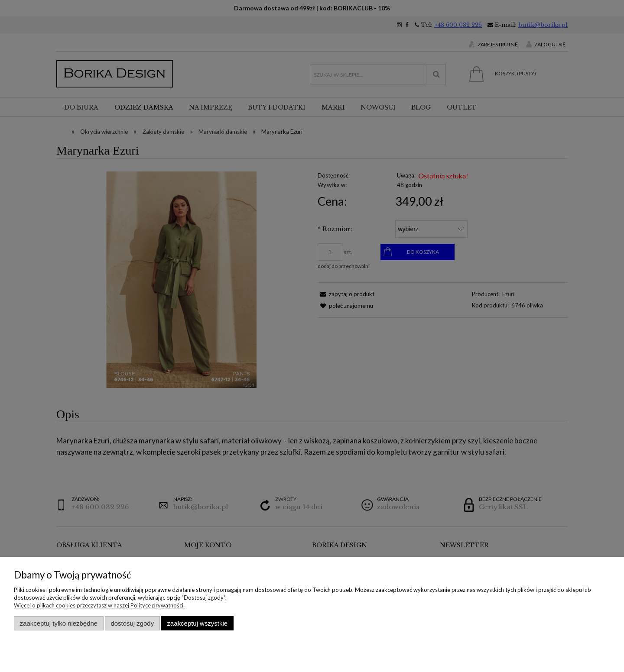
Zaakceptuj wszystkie (197, 623)
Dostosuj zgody (132, 623)
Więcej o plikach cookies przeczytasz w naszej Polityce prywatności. (99, 605)
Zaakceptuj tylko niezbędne (59, 623)
